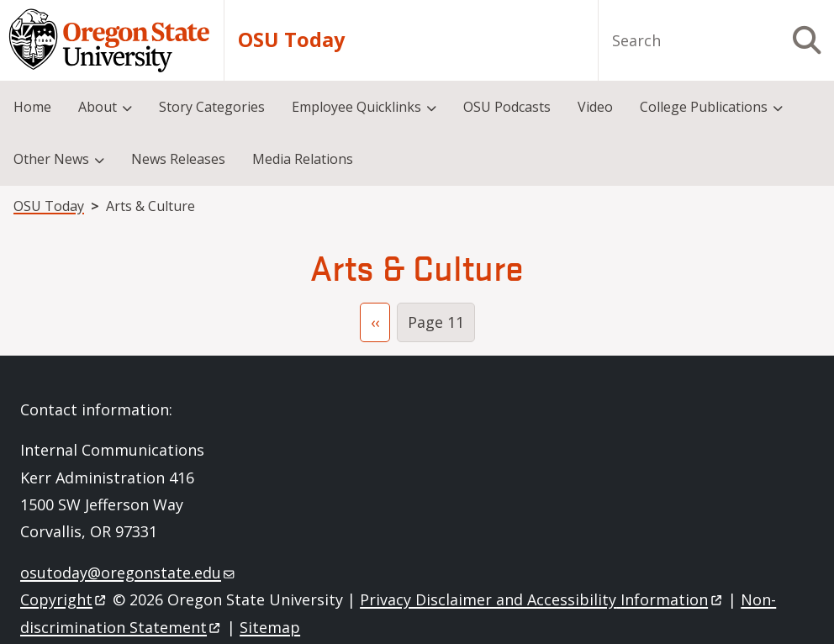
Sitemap (270, 627)
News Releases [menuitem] (178, 159)
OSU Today (291, 40)
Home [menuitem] (32, 107)
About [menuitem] (98, 107)
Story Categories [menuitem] (212, 107)
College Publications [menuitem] (704, 107)
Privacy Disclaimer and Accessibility (542, 599)
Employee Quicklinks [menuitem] (356, 107)
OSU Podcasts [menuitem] (507, 107)
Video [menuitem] (595, 107)
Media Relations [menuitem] (303, 159)
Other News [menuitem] (51, 159)
